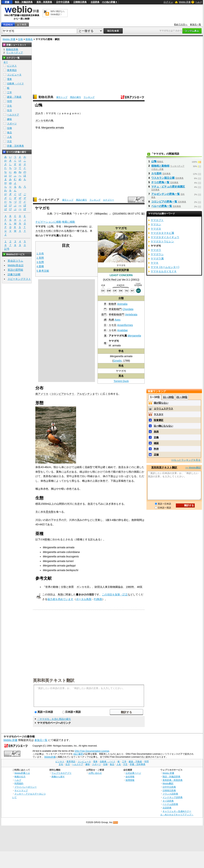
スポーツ (12, 124)
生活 (9, 110)
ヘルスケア (13, 115)
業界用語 (12, 70)
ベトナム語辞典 (170, 804)
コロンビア (57, 394)
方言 (9, 141)
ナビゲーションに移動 (48, 222)
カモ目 (113, 325)
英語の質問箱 (15, 270)
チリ (72, 394)
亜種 (47, 539)
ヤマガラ (156, 250)
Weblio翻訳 (168, 783)
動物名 (29, 39)
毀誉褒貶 (159, 420)
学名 (121, 351)
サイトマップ (21, 790)
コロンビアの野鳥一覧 (164, 202)
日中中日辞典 (63, 2)
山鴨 (154, 161)
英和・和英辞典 (44, 2)
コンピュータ (14, 75)
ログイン (168, 2)
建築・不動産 (14, 97)
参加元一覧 (195, 24)
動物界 (113, 304)
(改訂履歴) (78, 754)
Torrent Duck (121, 381)
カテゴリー (108, 200)
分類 (121, 298)
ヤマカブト (157, 220)
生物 (20, 39)
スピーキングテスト (19, 279)
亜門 (104, 314)
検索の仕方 (20, 776)
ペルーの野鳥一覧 (162, 206)
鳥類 (69, 231)
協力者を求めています (60, 599)
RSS (116, 822)
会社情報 (130, 776)
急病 (156, 432)
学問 (9, 101)
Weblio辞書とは (22, 773)
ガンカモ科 (42, 121)
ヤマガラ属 (157, 258)
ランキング (89, 97)
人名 (9, 137)
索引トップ (62, 97)
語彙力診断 (14, 274)
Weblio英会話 (16, 265)
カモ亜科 (156, 173)
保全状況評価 (121, 270)
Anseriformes (125, 325)
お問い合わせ (95, 773)
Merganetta (134, 336)
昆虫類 (50, 512)
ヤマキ (155, 263)
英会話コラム (15, 261)
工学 (9, 92)
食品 (9, 132)
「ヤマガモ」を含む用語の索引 (54, 719)
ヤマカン (156, 224)
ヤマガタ (156, 229)
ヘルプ (199, 2)
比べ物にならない (163, 426)
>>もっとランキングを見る (186, 460)
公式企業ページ (133, 773)
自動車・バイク (15, 84)
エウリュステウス (163, 409)
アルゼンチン (85, 394)
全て (6, 62)
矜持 (156, 449)
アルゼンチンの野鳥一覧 (165, 194)
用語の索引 (76, 97)
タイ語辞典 (168, 801)
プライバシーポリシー (26, 787)
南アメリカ (42, 394)
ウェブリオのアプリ (61, 773)
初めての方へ (181, 24)
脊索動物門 (115, 309)
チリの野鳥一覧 (160, 182)
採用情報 (130, 780)
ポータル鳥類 (84, 599)
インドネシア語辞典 (173, 797)
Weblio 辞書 (185, 2)
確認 (156, 443)
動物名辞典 (46, 97)
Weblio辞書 (50, 757)
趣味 (9, 119)
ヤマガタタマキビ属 (162, 233)
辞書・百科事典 (15, 146)
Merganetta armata (53, 128)
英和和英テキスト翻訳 (54, 680)
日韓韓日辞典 (80, 2)
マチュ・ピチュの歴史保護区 (168, 187)
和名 (121, 366)
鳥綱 (111, 320)
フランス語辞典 (170, 794)
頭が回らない (161, 403)
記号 (7, 249)
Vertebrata (131, 314)
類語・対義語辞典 (24, 2)
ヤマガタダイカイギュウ (165, 237)
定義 (156, 437)
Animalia (122, 304)
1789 (126, 361)
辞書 (7, 2)
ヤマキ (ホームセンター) (165, 267)
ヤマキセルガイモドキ (164, 271)
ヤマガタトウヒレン (162, 241)
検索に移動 (68, 222)
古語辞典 (95, 2)
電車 (9, 79)
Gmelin (118, 361)
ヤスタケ (159, 414)
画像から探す (58, 776)
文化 (9, 106)
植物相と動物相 (160, 166)
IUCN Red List (112, 280)
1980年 (130, 587)
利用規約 (19, 783)
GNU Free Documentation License (92, 751)
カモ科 (113, 330)
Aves (118, 320)
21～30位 (182, 397)
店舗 (156, 455)
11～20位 (168, 397)
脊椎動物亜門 (116, 314)
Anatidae (122, 330)
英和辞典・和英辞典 (173, 780)
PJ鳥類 (98, 599)
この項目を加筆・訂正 (115, 594)
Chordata (128, 309)
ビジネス (12, 66)
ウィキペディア (49, 200)
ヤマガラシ (157, 254)
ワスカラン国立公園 (163, 178)
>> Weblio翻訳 (193, 468)
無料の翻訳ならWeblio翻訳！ (57, 13)
